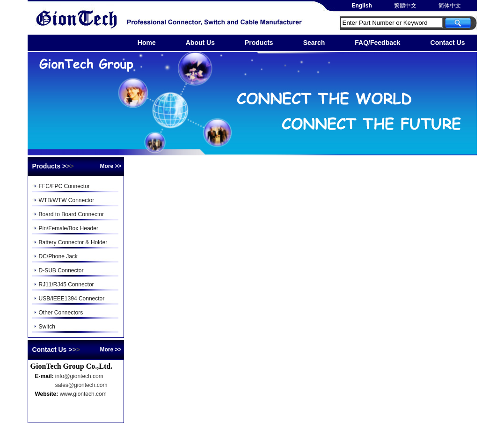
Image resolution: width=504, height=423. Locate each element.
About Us (200, 43)
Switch (47, 327)
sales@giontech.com (81, 385)
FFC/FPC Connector (64, 186)
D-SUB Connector (61, 270)
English (362, 6)
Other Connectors (61, 313)
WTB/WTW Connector (67, 200)
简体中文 (449, 6)
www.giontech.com (83, 394)
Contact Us (448, 43)
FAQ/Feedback (377, 43)
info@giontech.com (79, 376)
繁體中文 (405, 6)
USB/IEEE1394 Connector (72, 299)
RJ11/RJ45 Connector (66, 284)
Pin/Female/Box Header (69, 228)
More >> (110, 166)
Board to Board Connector (71, 214)
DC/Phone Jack (58, 256)
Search (314, 43)
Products (259, 43)
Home (147, 43)
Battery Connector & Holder (73, 242)
